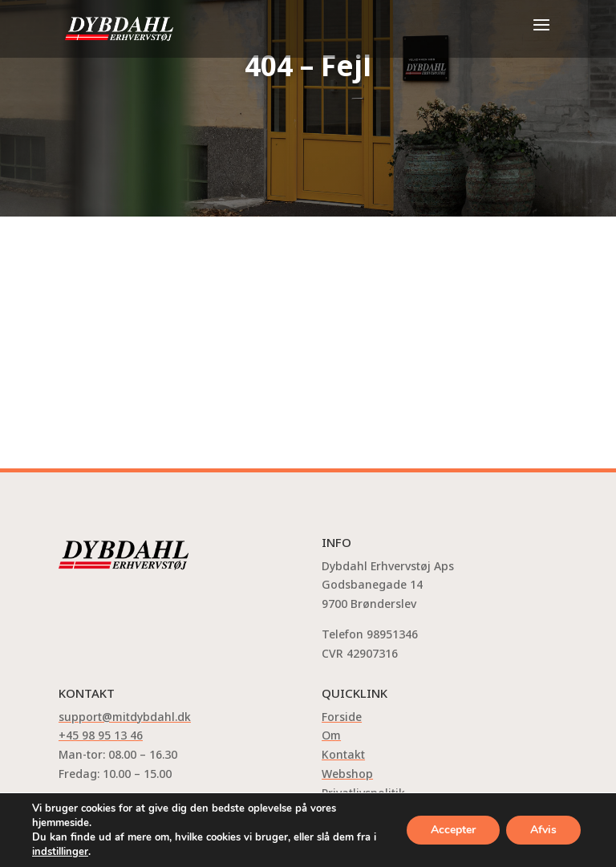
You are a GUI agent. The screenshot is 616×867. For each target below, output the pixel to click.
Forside (342, 717)
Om (331, 735)
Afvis (543, 830)
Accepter (453, 830)
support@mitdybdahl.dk (125, 717)
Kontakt (343, 754)
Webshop (347, 774)
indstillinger (60, 852)
